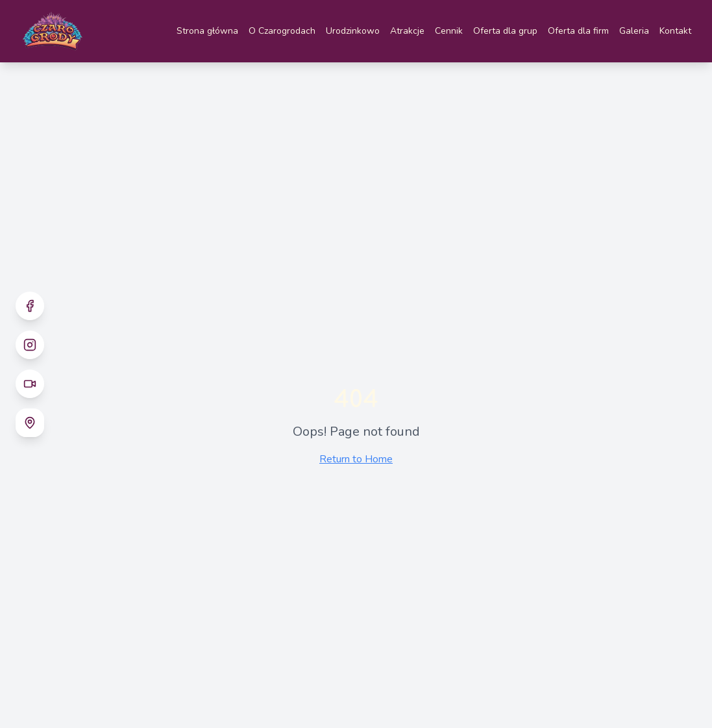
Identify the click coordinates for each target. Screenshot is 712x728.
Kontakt (675, 31)
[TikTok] (30, 384)
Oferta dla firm (578, 31)
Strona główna (207, 31)
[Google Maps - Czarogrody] (30, 423)
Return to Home (356, 459)
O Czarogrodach (282, 31)
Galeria (634, 31)
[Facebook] (30, 306)
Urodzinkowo (353, 31)
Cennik (449, 31)
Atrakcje (407, 31)
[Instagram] (30, 345)
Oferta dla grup (505, 31)
